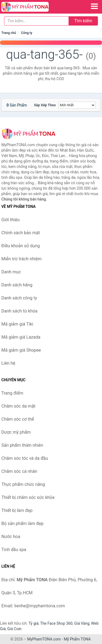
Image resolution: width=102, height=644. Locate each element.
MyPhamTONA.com (44, 639)
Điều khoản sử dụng (21, 246)
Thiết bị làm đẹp (17, 510)
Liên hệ (8, 363)
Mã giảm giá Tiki (17, 324)
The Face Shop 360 (56, 623)
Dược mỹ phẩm (16, 432)
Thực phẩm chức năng (23, 484)
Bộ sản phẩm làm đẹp (22, 523)
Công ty (27, 33)
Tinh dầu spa (14, 550)
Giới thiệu (10, 220)
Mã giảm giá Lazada (21, 337)
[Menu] (94, 6)
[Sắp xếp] (77, 105)
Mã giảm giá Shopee (21, 350)
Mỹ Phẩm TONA (77, 639)
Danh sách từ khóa (19, 311)
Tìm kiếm (83, 21)
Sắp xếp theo (45, 105)
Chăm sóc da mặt (18, 406)
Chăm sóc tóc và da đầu (25, 458)
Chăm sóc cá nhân (19, 471)
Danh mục (11, 272)
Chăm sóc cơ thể (18, 419)
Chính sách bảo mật (21, 233)
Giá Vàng (82, 623)
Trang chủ (9, 33)
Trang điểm (12, 393)
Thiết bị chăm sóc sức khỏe (28, 497)
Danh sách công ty (19, 298)
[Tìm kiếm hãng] (36, 21)
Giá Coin (14, 629)
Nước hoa (11, 537)
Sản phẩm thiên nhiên (22, 445)
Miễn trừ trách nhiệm (21, 259)
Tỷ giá (34, 623)
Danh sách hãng (17, 285)
